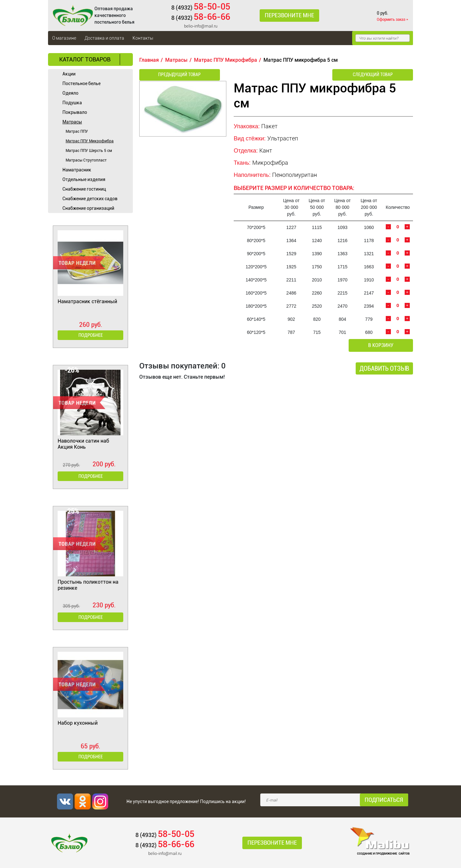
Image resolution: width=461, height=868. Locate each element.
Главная (149, 60)
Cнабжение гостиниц (84, 189)
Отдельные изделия (84, 179)
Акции (69, 74)
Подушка (72, 103)
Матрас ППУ (77, 131)
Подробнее (91, 335)
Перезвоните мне (288, 16)
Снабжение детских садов (90, 199)
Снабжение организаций (88, 208)
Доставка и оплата (104, 38)
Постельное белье (81, 83)
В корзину (386, 346)
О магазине (64, 38)
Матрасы (72, 122)
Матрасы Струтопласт (86, 160)
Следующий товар (379, 75)
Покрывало (75, 112)
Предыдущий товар (174, 75)
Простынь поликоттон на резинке (88, 585)
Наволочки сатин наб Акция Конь (83, 444)
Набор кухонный (78, 723)
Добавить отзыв (384, 369)
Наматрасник (77, 170)
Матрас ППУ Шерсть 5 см (89, 151)
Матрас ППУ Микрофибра (90, 141)
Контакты (143, 38)
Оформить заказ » (392, 19)
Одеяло (70, 93)
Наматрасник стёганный (87, 301)
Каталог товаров (85, 59)
